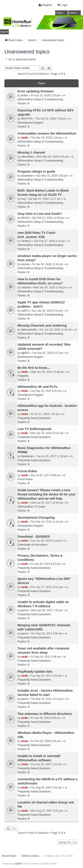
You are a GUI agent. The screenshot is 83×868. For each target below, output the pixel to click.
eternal (25, 264)
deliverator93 (29, 330)
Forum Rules (27, 471)
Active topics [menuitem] (75, 13)
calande (26, 287)
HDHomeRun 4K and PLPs (38, 387)
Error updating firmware (36, 91)
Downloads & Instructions (32, 545)
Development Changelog (36, 518)
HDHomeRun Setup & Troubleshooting (40, 99)
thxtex (25, 95)
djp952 (25, 353)
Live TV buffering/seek (35, 429)
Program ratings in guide (36, 171)
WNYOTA (27, 119)
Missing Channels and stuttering (42, 325)
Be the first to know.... (34, 368)
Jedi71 (25, 311)
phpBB (18, 864)
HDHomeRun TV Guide (31, 507)
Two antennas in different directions (45, 714)
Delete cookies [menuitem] (30, 856)
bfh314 (25, 218)
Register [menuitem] (45, 5)
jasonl (24, 610)
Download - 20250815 (34, 537)
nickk (24, 138)
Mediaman (27, 456)
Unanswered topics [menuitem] (62, 13)
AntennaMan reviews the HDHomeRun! (47, 133)
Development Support (30, 123)
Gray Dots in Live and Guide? (40, 214)
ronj (23, 199)
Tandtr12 (26, 241)
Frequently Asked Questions (34, 418)
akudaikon (27, 176)
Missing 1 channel (31, 152)
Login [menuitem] (62, 5)
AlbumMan (27, 157)
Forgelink (23, 376)
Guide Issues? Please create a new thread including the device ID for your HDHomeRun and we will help (47, 494)
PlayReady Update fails (35, 672)
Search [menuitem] (4, 32)
